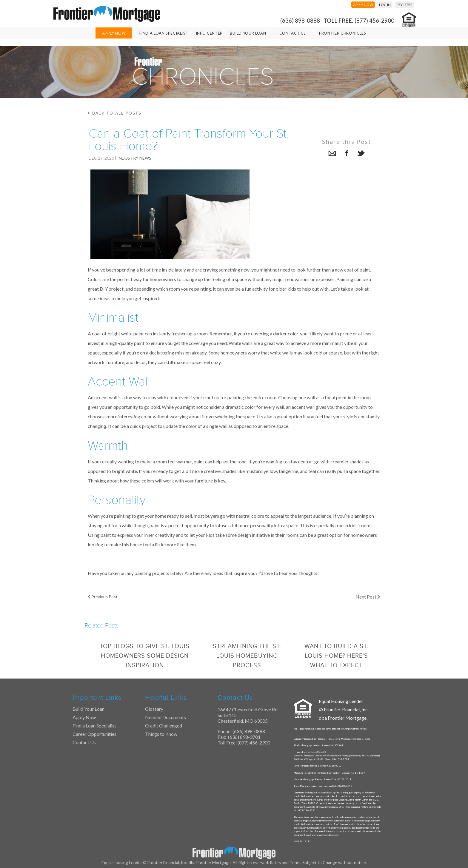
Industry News (134, 158)
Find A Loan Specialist (164, 33)
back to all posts (115, 113)
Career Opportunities (94, 734)
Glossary (154, 709)
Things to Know (161, 734)
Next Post (368, 597)
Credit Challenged (164, 726)
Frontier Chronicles (342, 33)
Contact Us (293, 33)
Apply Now (114, 33)
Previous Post (103, 597)
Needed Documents (166, 717)
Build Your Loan (248, 33)
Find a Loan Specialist (94, 726)
